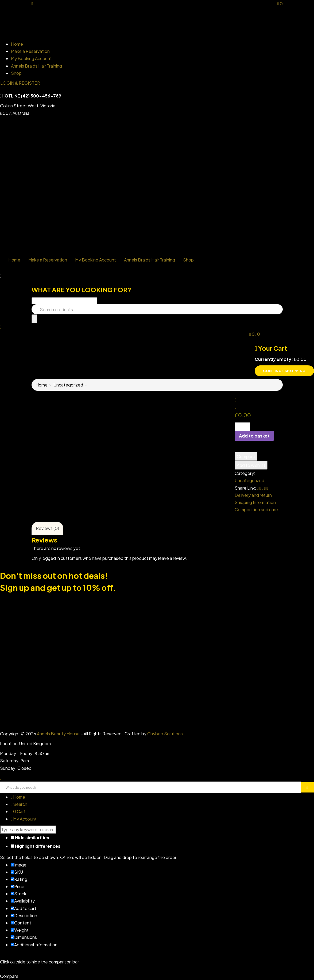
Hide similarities (30, 838)
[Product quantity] (242, 427)
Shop (16, 73)
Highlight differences (36, 846)
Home (17, 44)
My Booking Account (31, 58)
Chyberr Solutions (165, 734)
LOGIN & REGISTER (20, 83)
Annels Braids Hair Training (36, 66)
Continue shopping (284, 371)
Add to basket (254, 436)
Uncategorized (68, 385)
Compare (246, 456)
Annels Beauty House (58, 734)
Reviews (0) (47, 528)
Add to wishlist (251, 465)
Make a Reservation (30, 51)
